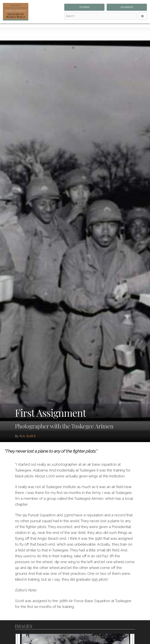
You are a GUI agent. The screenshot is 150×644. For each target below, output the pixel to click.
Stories (84, 7)
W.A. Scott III (27, 436)
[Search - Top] (100, 16)
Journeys (127, 7)
